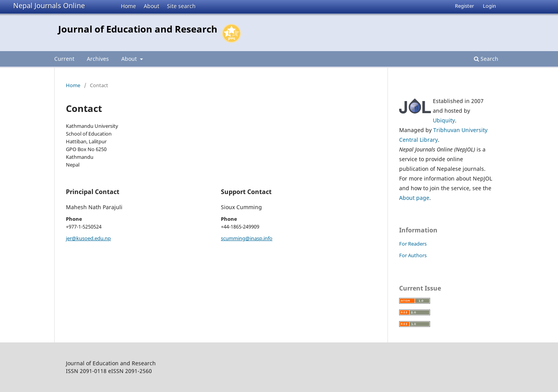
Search (486, 59)
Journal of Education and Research (138, 29)
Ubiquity (444, 120)
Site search (181, 6)
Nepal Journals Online (49, 5)
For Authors (413, 255)
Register (464, 6)
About (152, 6)
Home (128, 6)
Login (489, 6)
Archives (98, 59)
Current (64, 59)
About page (414, 198)
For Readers (413, 244)
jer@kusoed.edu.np (88, 238)
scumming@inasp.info (247, 238)
